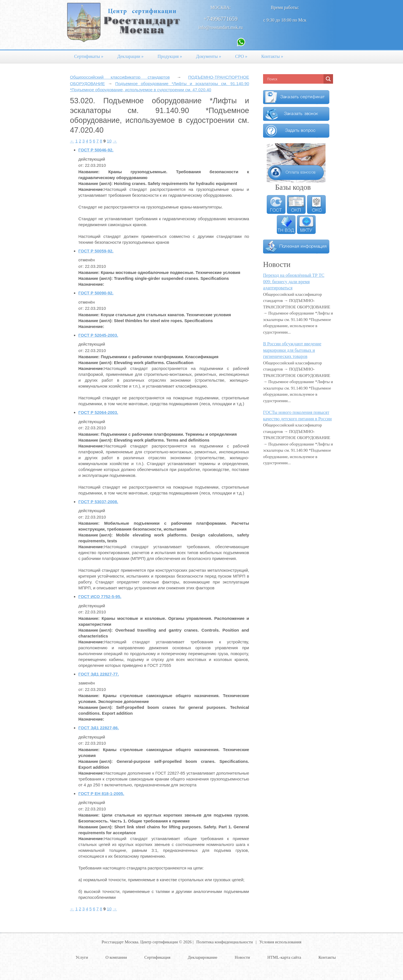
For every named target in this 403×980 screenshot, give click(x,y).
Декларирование (202, 957)
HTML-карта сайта (284, 957)
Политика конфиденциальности (224, 942)
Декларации (130, 56)
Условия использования (280, 942)
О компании (116, 957)
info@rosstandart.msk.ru (221, 27)
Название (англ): (96, 183)
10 (109, 141)
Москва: (221, 7)
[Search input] (295, 79)
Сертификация (157, 957)
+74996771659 (220, 19)
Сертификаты (89, 56)
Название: (89, 172)
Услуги (82, 957)
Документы (209, 56)
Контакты (272, 56)
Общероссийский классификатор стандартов (120, 77)
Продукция (170, 56)
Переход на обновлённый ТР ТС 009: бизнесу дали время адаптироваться (294, 282)
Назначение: (91, 189)
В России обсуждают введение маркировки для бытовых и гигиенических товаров (292, 350)
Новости (242, 957)
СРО (241, 56)
